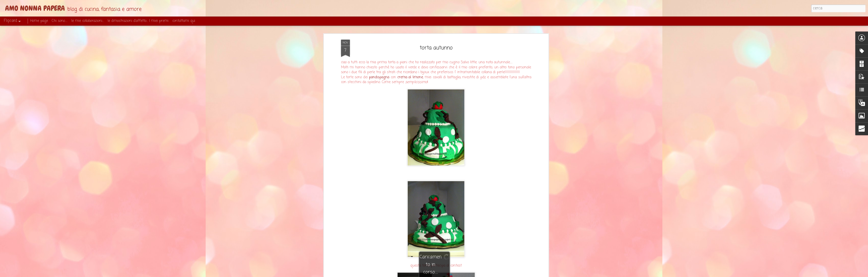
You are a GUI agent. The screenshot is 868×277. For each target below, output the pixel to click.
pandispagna (379, 54)
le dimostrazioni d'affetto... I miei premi (138, 21)
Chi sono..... (60, 21)
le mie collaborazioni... (88, 21)
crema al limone (410, 54)
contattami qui (184, 21)
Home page (39, 21)
